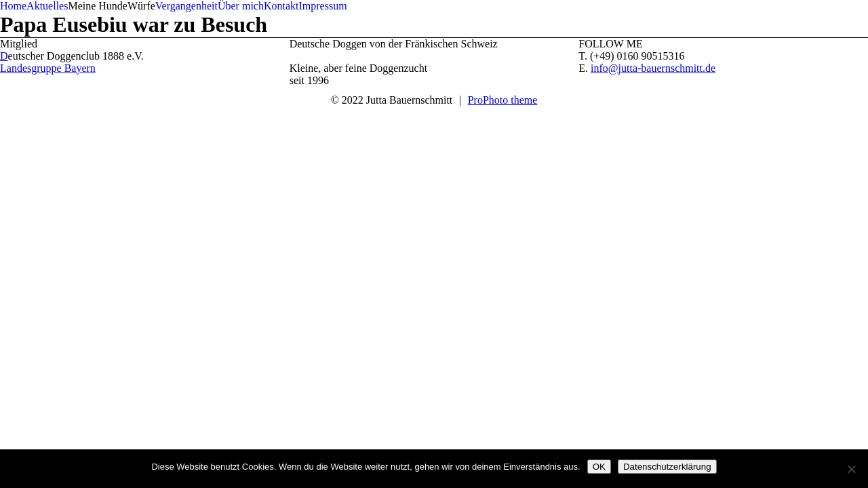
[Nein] (851, 469)
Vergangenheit (186, 6)
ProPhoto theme (503, 100)
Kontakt (281, 6)
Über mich (241, 6)
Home (13, 6)
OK (599, 467)
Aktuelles (47, 6)
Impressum (322, 6)
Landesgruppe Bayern (48, 68)
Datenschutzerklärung (667, 467)
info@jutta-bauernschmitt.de (653, 68)
